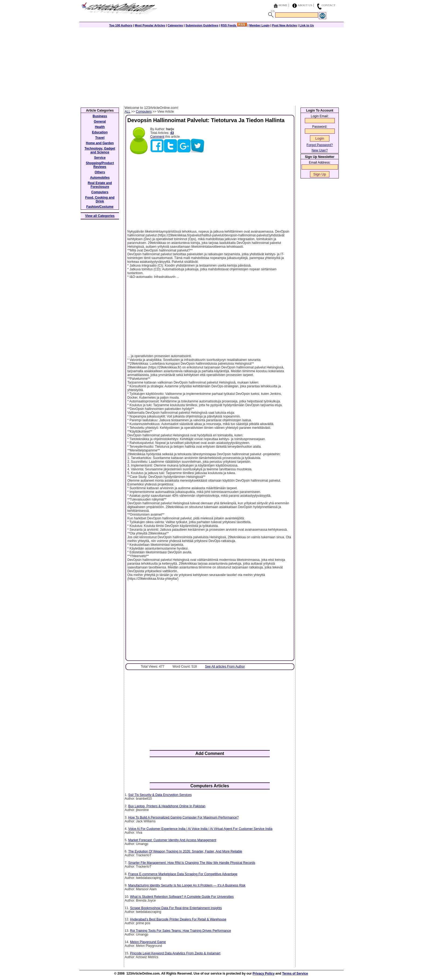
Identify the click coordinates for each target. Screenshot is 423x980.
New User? (320, 150)
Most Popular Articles (150, 25)
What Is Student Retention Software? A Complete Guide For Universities (182, 897)
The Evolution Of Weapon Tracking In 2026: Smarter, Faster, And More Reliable (185, 851)
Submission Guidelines (202, 25)
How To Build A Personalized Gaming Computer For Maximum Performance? (183, 817)
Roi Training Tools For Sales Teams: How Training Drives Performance (180, 931)
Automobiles (100, 178)
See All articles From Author (225, 667)
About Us (305, 5)
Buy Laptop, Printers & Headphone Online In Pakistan (167, 806)
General (100, 122)
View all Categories (100, 216)
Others (100, 172)
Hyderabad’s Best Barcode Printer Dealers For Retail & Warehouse (178, 919)
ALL (127, 112)
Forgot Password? (320, 145)
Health (100, 127)
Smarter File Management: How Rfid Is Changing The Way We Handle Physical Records (192, 863)
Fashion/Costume (100, 207)
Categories (175, 25)
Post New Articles (284, 25)
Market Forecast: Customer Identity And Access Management (172, 840)
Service (100, 158)
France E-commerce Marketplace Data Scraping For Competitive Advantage (183, 874)
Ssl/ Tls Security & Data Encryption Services (160, 795)
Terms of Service (295, 974)
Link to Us (307, 25)
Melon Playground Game (148, 942)
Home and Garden (100, 143)
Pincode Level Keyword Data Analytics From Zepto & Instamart (175, 953)
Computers (144, 112)
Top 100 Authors (121, 25)
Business (100, 116)
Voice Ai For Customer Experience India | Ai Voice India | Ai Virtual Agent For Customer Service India (200, 829)
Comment (157, 137)
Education (100, 132)
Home (283, 5)
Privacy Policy (263, 974)
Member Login (259, 25)
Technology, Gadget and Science (100, 150)
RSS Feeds (234, 25)
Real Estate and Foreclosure (100, 185)
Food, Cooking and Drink (100, 199)
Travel (100, 138)
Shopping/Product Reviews (100, 165)
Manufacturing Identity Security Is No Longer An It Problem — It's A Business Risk (187, 885)
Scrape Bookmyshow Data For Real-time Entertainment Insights (176, 908)
